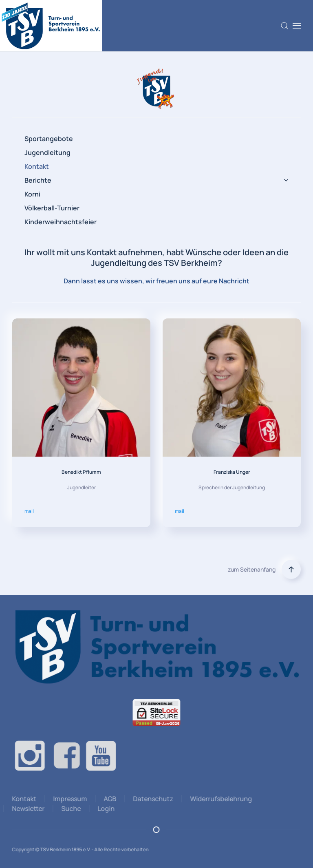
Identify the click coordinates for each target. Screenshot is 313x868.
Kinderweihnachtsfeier (61, 222)
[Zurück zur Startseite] (51, 26)
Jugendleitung (47, 152)
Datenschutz (152, 799)
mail (29, 511)
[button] (284, 26)
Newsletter (27, 808)
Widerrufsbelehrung (220, 799)
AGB (109, 799)
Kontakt (37, 166)
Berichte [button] (156, 180)
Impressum (69, 799)
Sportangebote (49, 139)
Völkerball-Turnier (52, 208)
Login (105, 808)
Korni (32, 194)
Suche (70, 808)
